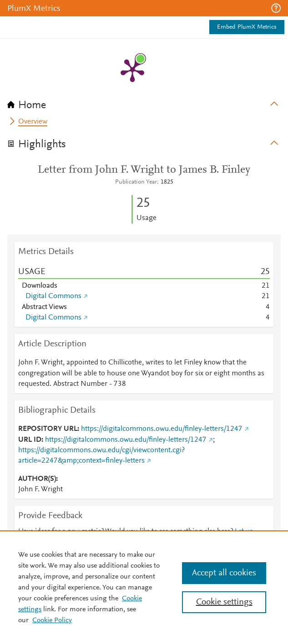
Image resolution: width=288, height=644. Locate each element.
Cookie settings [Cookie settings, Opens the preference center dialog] (224, 602)
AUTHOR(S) (37, 479)
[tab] (144, 102)
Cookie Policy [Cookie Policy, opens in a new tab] (52, 620)
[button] (276, 8)
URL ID (30, 440)
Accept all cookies (224, 573)
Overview (33, 122)
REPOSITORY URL (48, 429)
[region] (144, 587)
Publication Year (136, 182)
